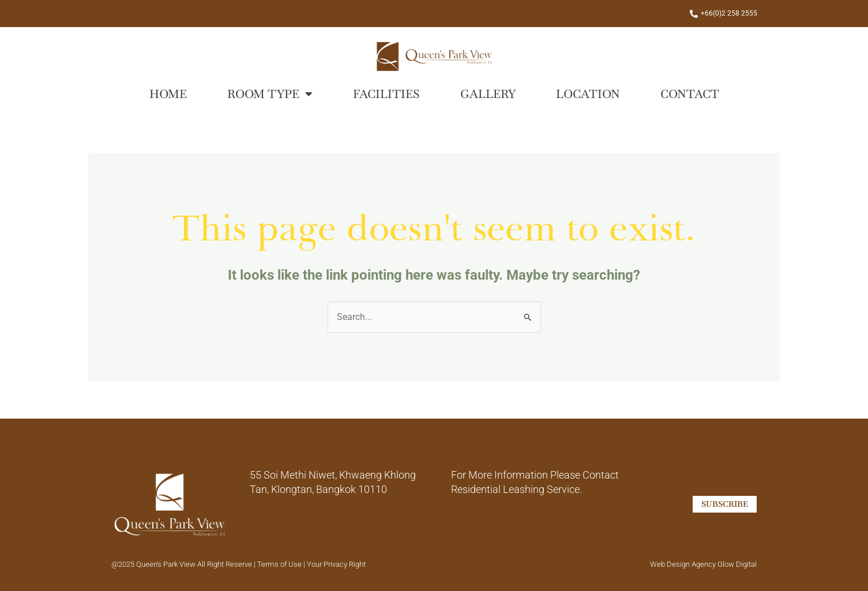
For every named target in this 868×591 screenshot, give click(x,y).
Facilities (386, 94)
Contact (690, 94)
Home (168, 94)
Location (588, 94)
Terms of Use (280, 564)
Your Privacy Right (336, 564)
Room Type (270, 94)
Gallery (488, 94)
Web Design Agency (683, 564)
